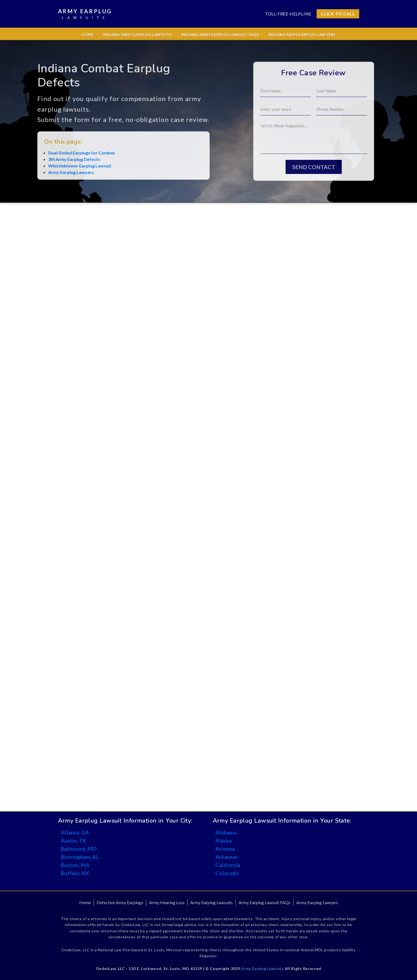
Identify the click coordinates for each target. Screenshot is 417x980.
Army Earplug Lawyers (40, 172)
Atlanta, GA (75, 832)
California (228, 865)
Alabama (226, 832)
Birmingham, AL (80, 857)
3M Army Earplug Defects (44, 159)
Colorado (227, 873)
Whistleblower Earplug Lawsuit (49, 166)
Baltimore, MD (79, 849)
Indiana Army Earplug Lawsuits (137, 35)
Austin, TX (73, 840)
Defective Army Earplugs (120, 902)
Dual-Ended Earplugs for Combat (51, 153)
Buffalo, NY (75, 873)
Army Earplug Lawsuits (211, 902)
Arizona (225, 849)
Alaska (224, 840)
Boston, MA (75, 865)
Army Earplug (85, 14)
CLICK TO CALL (338, 14)
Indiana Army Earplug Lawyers (302, 35)
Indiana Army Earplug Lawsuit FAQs (220, 35)
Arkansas (227, 857)
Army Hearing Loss (167, 902)
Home (87, 35)
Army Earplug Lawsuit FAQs (265, 902)
